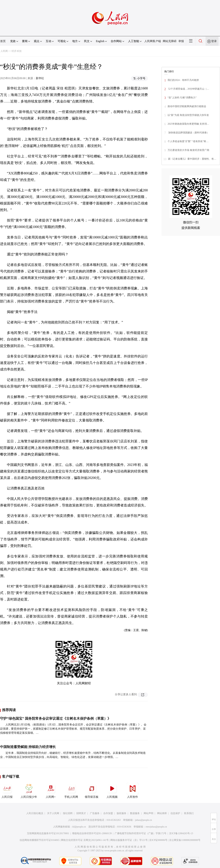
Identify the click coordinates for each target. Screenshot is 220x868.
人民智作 (133, 790)
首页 (3, 41)
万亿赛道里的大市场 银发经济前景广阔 (188, 150)
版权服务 (122, 813)
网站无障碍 (170, 41)
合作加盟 (108, 813)
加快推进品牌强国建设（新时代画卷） (188, 133)
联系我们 (189, 813)
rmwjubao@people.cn (156, 827)
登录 (214, 41)
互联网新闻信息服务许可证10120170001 (48, 833)
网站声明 (148, 813)
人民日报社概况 (35, 813)
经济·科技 (17, 51)
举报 (181, 41)
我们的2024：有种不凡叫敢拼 (183, 80)
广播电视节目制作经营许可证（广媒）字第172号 (141, 833)
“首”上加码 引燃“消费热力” (182, 98)
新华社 (40, 78)
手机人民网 (71, 790)
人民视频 (112, 790)
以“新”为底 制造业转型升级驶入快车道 (188, 115)
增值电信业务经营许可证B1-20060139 (92, 833)
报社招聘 (68, 813)
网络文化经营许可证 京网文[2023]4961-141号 (85, 840)
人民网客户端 (153, 41)
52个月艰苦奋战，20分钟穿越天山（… (188, 89)
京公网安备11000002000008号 (185, 840)
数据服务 (135, 813)
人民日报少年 (29, 790)
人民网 (4, 51)
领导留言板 (92, 790)
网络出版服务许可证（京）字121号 (129, 840)
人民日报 (7, 790)
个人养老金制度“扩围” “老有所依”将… (188, 141)
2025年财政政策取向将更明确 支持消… (188, 124)
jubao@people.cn (144, 820)
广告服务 (95, 813)
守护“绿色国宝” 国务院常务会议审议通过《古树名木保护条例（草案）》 (55, 718)
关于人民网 (53, 813)
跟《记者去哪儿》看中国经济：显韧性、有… (192, 159)
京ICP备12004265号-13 (181, 833)
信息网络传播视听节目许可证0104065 (39, 840)
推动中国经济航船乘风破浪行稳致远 (187, 106)
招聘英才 (81, 813)
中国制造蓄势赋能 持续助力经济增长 (28, 747)
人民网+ (51, 790)
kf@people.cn (79, 827)
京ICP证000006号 (158, 840)
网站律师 (162, 813)
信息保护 (175, 813)
